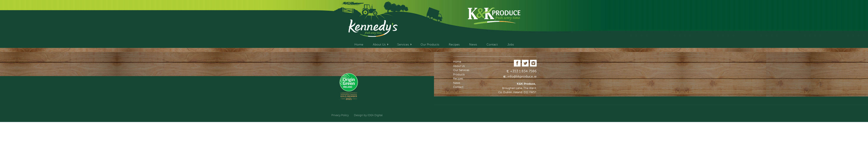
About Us (379, 45)
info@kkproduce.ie (522, 76)
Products (459, 75)
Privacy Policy (340, 115)
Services (403, 45)
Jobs (511, 45)
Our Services (461, 70)
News (473, 45)
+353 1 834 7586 (523, 71)
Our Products (430, 45)
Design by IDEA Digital (368, 115)
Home (359, 45)
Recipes (454, 45)
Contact (492, 45)
